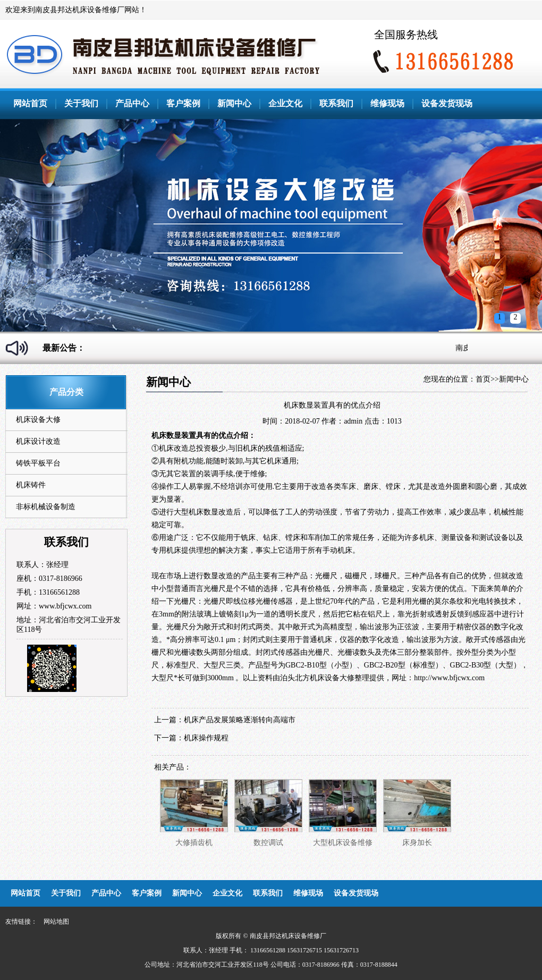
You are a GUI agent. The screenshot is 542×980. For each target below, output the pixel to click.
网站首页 (30, 103)
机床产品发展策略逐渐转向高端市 (240, 720)
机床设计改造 (38, 441)
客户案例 (183, 103)
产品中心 (132, 103)
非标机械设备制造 (46, 507)
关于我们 (81, 103)
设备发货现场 (447, 103)
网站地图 (56, 922)
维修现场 (387, 103)
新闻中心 (234, 103)
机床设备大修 (38, 420)
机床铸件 (31, 485)
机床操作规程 (206, 738)
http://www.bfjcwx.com (449, 678)
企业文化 (285, 103)
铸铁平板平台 (38, 463)
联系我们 (336, 103)
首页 (483, 379)
